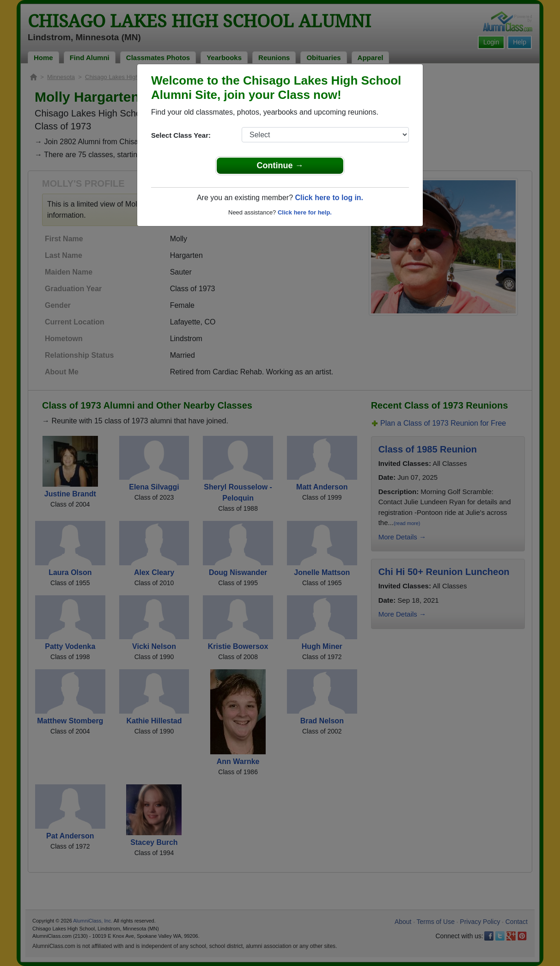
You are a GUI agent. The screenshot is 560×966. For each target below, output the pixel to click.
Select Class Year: (181, 135)
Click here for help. (305, 212)
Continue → (280, 165)
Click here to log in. (329, 198)
